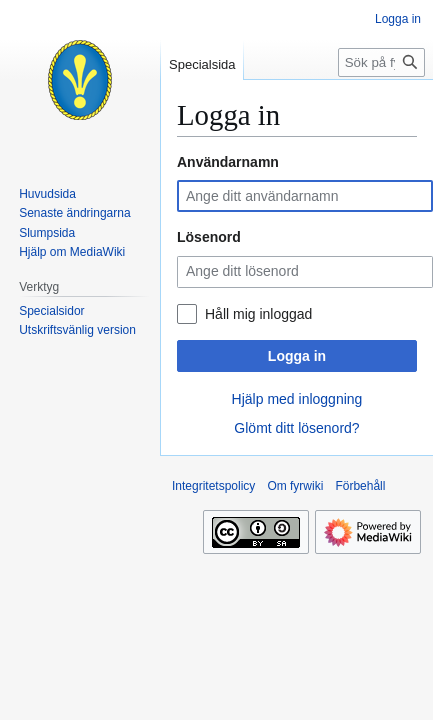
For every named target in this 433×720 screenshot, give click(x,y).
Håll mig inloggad (258, 314)
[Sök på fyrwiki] (381, 62)
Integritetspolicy (213, 486)
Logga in (297, 356)
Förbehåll (360, 486)
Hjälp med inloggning (297, 399)
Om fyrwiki (295, 486)
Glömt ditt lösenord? (296, 428)
